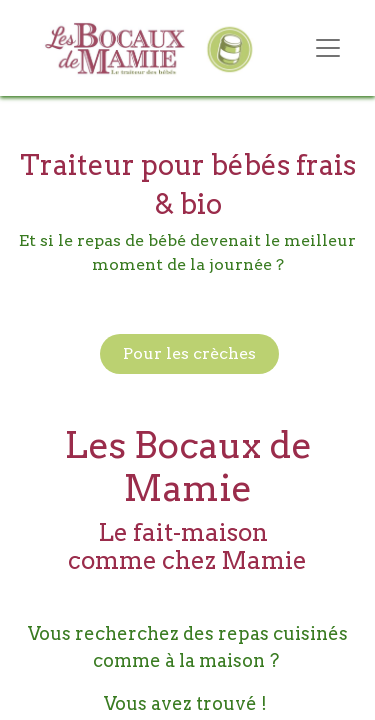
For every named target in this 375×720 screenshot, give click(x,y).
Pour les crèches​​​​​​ (189, 353)
